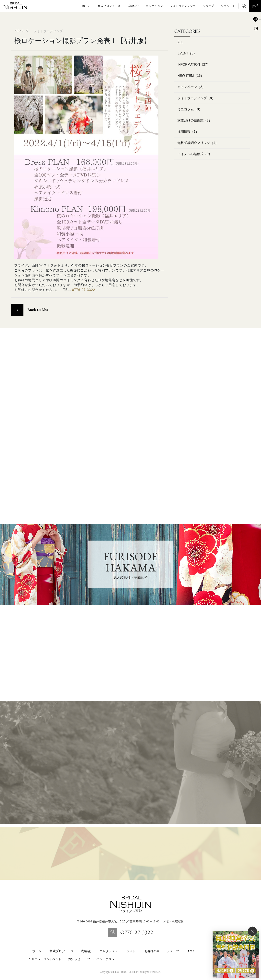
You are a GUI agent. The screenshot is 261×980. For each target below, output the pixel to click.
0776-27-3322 (84, 290)
